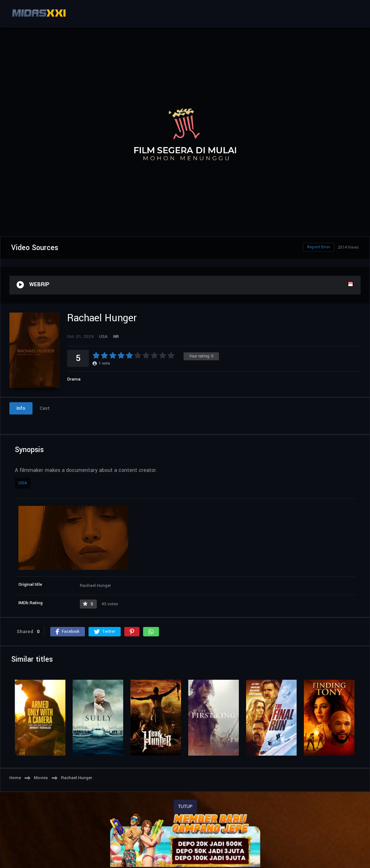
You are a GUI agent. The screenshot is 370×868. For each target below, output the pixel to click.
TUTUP (185, 807)
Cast (45, 408)
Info (21, 408)
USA (23, 483)
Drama (74, 379)
